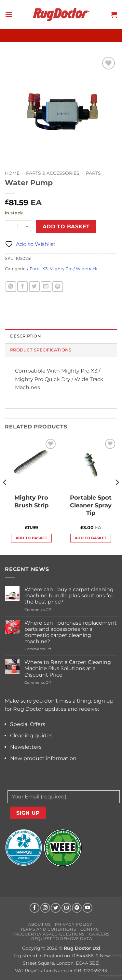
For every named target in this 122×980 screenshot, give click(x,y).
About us (39, 924)
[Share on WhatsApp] (11, 287)
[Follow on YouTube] (88, 908)
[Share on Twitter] (34, 287)
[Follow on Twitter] (56, 908)
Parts (93, 173)
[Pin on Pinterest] (58, 287)
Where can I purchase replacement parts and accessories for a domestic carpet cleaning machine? (71, 632)
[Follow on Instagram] (45, 908)
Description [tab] (26, 336)
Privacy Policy (74, 924)
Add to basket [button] (31, 538)
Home (12, 173)
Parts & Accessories (53, 173)
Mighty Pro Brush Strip (31, 501)
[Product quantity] (18, 227)
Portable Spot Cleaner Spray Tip (91, 505)
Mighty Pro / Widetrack (74, 269)
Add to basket (66, 227)
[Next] (117, 496)
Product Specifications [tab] (41, 350)
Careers (99, 934)
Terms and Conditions (48, 929)
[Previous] (5, 496)
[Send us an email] (66, 908)
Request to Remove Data (62, 939)
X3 (45, 269)
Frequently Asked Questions (48, 934)
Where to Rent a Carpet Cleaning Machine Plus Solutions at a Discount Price (68, 668)
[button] (9, 14)
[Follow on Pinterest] (77, 908)
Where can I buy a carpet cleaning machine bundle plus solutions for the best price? (69, 596)
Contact (91, 929)
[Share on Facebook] (23, 287)
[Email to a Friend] (46, 287)
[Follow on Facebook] (34, 908)
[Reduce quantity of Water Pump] (9, 227)
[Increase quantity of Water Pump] (27, 227)
